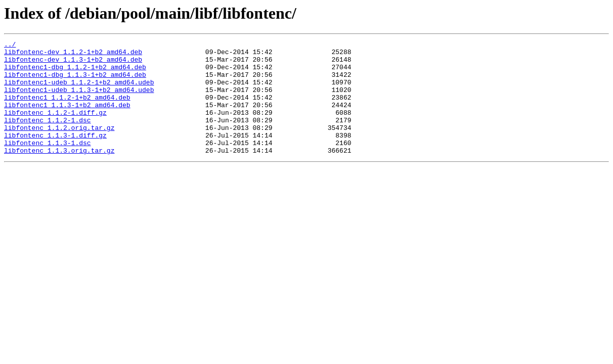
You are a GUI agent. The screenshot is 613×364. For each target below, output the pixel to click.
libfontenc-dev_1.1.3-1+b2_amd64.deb (73, 64)
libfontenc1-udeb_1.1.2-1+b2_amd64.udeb (79, 91)
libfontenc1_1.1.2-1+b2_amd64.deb (67, 109)
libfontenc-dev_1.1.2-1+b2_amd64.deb (73, 55)
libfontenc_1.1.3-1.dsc (48, 164)
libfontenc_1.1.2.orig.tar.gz (59, 146)
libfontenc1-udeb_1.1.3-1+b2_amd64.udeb (79, 100)
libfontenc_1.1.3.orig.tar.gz (59, 173)
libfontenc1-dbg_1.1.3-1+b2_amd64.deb (75, 82)
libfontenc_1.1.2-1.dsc (48, 136)
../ (10, 45)
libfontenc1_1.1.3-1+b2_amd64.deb (67, 118)
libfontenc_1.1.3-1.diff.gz (55, 155)
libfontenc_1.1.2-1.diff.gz (55, 127)
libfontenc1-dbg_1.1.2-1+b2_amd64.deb (75, 73)
